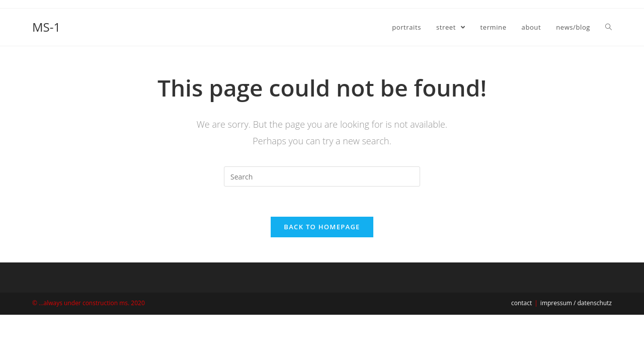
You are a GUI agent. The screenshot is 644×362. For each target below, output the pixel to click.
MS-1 (46, 27)
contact (521, 303)
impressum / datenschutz (576, 303)
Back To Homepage (322, 227)
